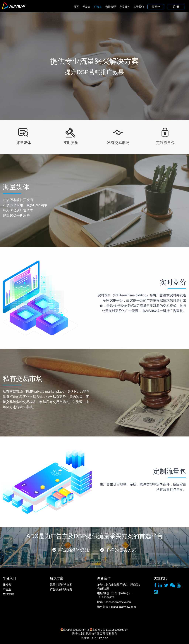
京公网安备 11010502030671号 (109, 630)
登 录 (156, 7)
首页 (76, 7)
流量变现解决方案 (61, 585)
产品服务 (125, 7)
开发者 (86, 7)
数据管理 (111, 7)
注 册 (176, 7)
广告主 (98, 7)
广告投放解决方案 (61, 589)
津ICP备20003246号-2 (75, 630)
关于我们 (139, 7)
